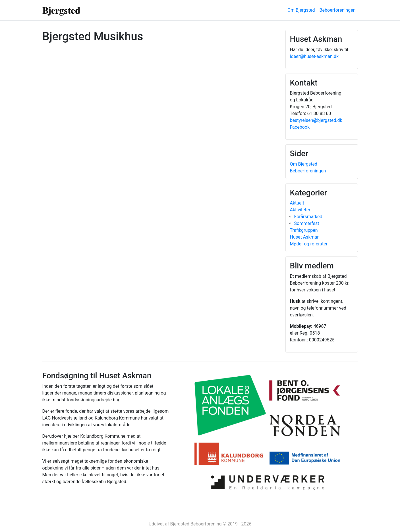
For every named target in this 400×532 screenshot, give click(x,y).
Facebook (300, 127)
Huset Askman (305, 237)
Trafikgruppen (304, 230)
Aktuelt (297, 203)
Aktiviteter (300, 210)
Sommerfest (307, 223)
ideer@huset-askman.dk (314, 56)
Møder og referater (309, 244)
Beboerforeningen (338, 10)
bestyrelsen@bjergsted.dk (316, 120)
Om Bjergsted (301, 10)
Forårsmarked (308, 217)
